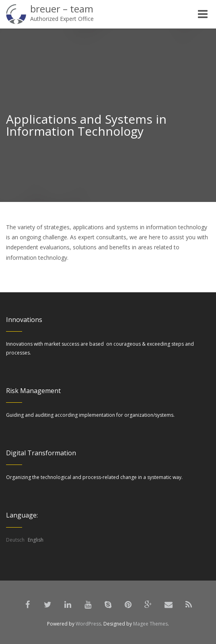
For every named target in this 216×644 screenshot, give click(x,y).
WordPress (88, 624)
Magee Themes (150, 624)
